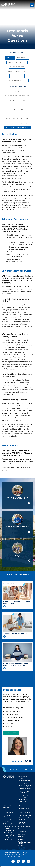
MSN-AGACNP (11, 105)
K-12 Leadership (9, 812)
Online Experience (9, 824)
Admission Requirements (17, 62)
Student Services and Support (9, 831)
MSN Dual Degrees (17, 109)
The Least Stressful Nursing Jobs (15, 633)
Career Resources (25, 812)
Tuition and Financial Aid (23, 823)
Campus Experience (17, 67)
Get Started (22, 834)
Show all (17, 91)
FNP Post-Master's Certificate (17, 119)
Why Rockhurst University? (24, 809)
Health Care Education (8, 816)
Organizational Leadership (9, 820)
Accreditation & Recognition (24, 819)
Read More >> (4, 606)
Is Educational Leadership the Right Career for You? (17, 602)
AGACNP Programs (25, 786)
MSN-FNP (23, 100)
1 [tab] (13, 762)
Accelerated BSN (24, 780)
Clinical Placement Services (17, 71)
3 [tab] (19, 762)
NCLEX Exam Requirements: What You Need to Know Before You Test (17, 664)
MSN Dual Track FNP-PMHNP (24, 796)
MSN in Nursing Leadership (24, 801)
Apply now (28, 769)
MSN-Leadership (17, 114)
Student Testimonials (8, 839)
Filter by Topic (17, 53)
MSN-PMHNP (23, 105)
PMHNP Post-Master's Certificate (17, 128)
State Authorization (25, 815)
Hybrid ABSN (12, 100)
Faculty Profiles (9, 835)
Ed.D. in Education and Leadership (17, 96)
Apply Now (22, 837)
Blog (20, 829)
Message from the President (10, 827)
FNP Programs (24, 783)
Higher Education (9, 810)
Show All (10, 58)
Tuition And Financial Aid (18, 80)
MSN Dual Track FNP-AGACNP (24, 792)
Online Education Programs (8, 807)
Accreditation (22, 58)
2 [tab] (16, 762)
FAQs (20, 806)
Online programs (15, 769)
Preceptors (22, 839)
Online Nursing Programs (23, 777)
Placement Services (24, 826)
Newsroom (23, 831)
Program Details (17, 76)
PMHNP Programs (25, 788)
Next (30, 761)
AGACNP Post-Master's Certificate (17, 123)
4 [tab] (22, 762)
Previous (26, 761)
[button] (11, 733)
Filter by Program (17, 86)
